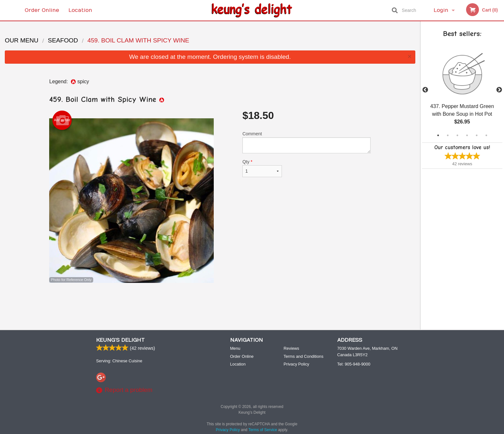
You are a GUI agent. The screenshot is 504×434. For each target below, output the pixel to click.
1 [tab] (438, 135)
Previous (425, 90)
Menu (235, 348)
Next (499, 90)
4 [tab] (467, 135)
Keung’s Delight (120, 340)
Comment (306, 142)
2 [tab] (448, 135)
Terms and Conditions (303, 356)
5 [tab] (477, 135)
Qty (262, 168)
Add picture (62, 120)
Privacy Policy (296, 364)
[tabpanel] (462, 90)
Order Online (42, 10)
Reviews (291, 348)
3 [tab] (457, 135)
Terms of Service (263, 430)
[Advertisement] (210, 304)
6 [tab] (486, 135)
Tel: (354, 364)
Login (441, 10)
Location (80, 10)
